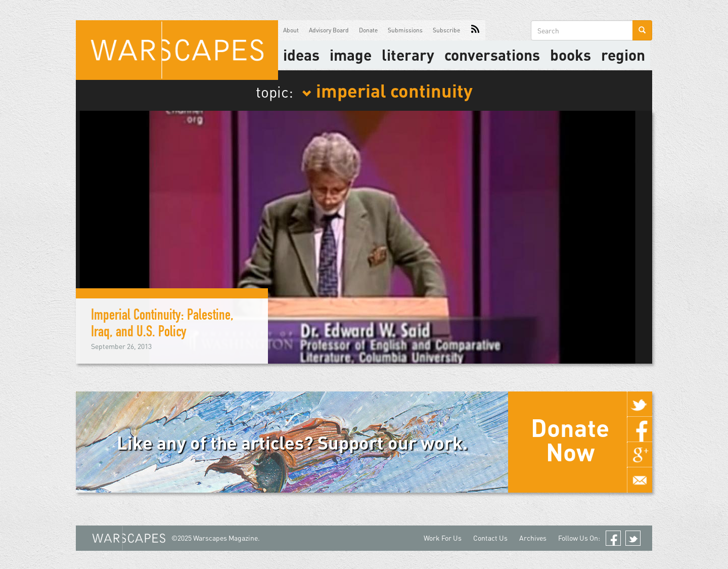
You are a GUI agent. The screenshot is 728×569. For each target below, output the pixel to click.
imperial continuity (387, 90)
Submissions (405, 30)
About (291, 30)
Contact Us (490, 538)
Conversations (492, 55)
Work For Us (443, 538)
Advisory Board (329, 30)
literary (408, 55)
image (351, 55)
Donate (368, 30)
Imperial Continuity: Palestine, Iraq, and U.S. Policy (162, 325)
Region (623, 55)
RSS (475, 30)
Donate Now (570, 440)
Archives (533, 538)
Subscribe (446, 30)
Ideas (301, 55)
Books (571, 55)
